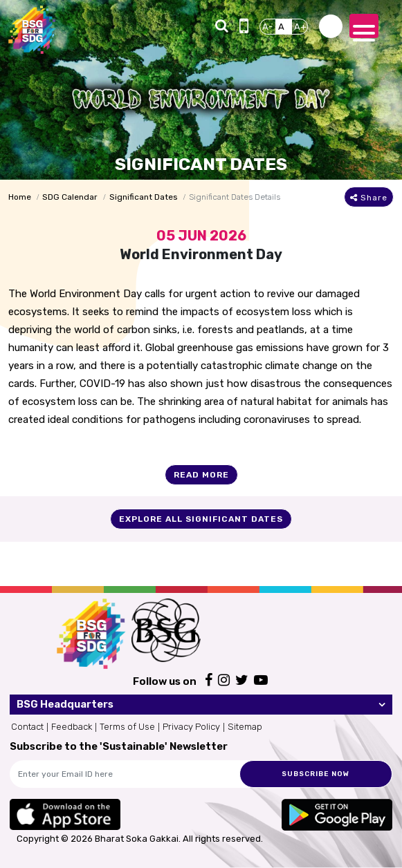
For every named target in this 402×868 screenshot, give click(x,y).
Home (20, 197)
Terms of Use (127, 727)
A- (267, 27)
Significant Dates (144, 197)
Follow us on (165, 681)
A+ (300, 27)
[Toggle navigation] (364, 26)
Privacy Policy (191, 727)
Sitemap (245, 727)
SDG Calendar (70, 197)
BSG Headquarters (65, 704)
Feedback (72, 727)
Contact (27, 727)
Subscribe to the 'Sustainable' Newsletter (119, 746)
